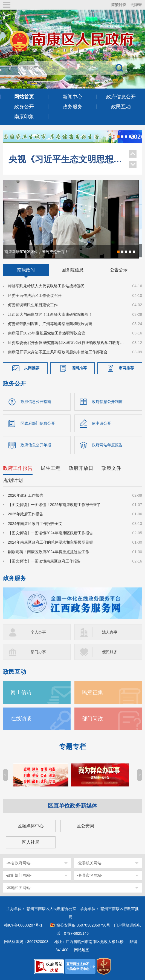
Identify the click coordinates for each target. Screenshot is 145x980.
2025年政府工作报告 (26, 514)
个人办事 (38, 632)
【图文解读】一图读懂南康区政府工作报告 (44, 561)
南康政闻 (26, 270)
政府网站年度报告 (107, 445)
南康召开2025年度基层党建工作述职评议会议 (47, 333)
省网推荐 (79, 368)
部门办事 (38, 652)
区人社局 (31, 842)
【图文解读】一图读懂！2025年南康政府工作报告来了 (54, 505)
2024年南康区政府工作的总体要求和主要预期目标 (50, 542)
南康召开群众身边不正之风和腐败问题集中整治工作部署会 (58, 352)
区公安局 (85, 826)
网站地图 (82, 950)
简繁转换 (119, 5)
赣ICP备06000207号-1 (23, 925)
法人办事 (110, 632)
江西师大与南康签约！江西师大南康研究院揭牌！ (50, 314)
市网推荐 (126, 368)
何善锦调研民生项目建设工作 (33, 305)
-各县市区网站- (90, 875)
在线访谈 (21, 719)
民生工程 (51, 468)
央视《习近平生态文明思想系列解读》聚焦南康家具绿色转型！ (66, 154)
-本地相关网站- (19, 888)
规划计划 (13, 480)
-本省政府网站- (19, 863)
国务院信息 (72, 270)
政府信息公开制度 (107, 402)
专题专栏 (72, 747)
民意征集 (92, 692)
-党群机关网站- (90, 863)
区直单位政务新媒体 (72, 806)
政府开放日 (81, 468)
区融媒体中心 (31, 826)
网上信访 (21, 692)
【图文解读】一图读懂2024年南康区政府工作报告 (50, 533)
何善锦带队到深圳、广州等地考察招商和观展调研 (50, 324)
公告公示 (119, 270)
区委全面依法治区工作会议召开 (35, 296)
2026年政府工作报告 (26, 495)
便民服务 (110, 652)
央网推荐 (32, 368)
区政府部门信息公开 (38, 423)
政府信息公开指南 (36, 402)
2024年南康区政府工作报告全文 (35, 524)
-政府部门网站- (19, 875)
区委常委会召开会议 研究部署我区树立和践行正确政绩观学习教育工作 (67, 343)
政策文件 (111, 468)
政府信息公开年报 (36, 445)
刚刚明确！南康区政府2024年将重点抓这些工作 (49, 552)
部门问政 (92, 719)
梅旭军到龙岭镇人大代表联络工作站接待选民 (46, 286)
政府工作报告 (18, 468)
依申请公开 (101, 423)
